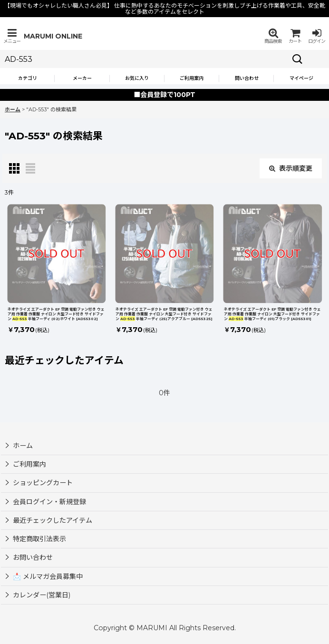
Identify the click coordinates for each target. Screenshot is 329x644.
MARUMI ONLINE (53, 36)
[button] (12, 36)
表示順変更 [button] (291, 168)
